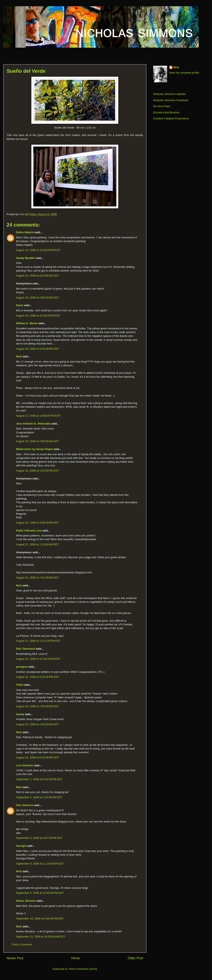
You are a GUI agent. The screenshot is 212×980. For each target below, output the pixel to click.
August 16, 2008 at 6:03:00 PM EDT (38, 349)
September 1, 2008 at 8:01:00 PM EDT (39, 779)
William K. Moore (27, 323)
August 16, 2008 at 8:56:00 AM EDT (37, 298)
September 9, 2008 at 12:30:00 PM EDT (40, 893)
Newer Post (15, 958)
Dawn (20, 305)
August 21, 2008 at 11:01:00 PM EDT (38, 641)
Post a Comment (22, 944)
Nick (19, 356)
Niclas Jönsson (26, 901)
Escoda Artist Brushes (166, 112)
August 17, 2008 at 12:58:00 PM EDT (38, 416)
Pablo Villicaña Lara (29, 531)
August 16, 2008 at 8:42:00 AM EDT (37, 276)
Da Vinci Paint (162, 106)
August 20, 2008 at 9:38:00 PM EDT (38, 523)
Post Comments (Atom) (83, 969)
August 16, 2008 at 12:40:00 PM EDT (38, 316)
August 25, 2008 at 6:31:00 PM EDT (38, 757)
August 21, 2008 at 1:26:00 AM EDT (37, 544)
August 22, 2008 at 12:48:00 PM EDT (38, 659)
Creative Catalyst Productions (171, 118)
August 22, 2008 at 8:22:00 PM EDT (38, 677)
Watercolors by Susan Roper (34, 449)
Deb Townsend (25, 649)
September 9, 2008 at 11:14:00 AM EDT (40, 864)
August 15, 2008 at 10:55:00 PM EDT (38, 250)
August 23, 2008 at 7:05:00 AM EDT (37, 706)
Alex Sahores (25, 805)
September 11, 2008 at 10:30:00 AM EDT (41, 937)
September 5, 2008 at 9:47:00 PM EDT (39, 838)
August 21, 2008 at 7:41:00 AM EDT (37, 578)
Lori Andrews (25, 765)
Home (76, 958)
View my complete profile (184, 73)
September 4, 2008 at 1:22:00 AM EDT (39, 797)
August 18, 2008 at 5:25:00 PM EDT (38, 471)
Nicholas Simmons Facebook (171, 100)
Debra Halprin (25, 232)
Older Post (135, 958)
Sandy (20, 714)
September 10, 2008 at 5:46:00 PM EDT (40, 919)
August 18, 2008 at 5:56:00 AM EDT (37, 441)
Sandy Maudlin (26, 258)
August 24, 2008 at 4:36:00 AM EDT (37, 724)
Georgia (21, 846)
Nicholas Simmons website (169, 94)
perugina (22, 667)
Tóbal (20, 685)
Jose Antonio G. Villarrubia (33, 424)
